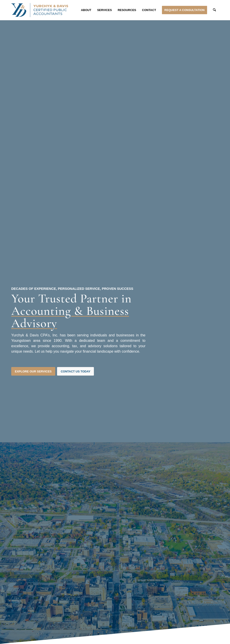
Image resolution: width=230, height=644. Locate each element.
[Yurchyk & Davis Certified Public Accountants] (40, 10)
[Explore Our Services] (33, 371)
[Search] (214, 10)
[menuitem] (86, 10)
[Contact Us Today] (75, 371)
